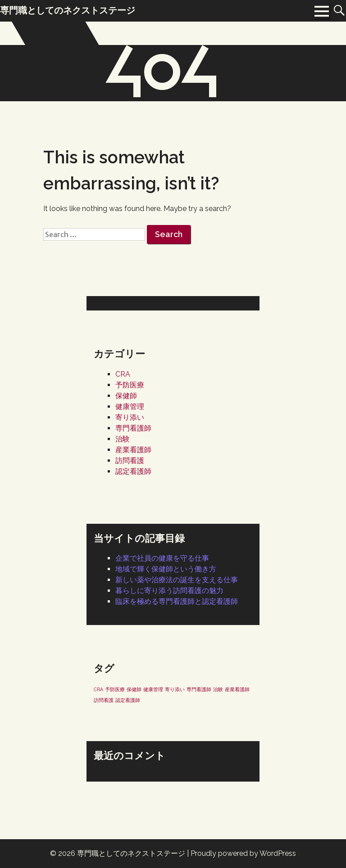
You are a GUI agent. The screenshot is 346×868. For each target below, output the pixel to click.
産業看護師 (133, 450)
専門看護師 (133, 428)
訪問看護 (130, 461)
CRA (123, 374)
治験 (123, 439)
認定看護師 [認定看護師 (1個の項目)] (128, 700)
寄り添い (130, 417)
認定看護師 (133, 471)
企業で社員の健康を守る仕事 (162, 558)
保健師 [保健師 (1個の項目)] (134, 689)
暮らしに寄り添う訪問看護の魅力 (169, 591)
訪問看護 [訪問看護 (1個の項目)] (104, 700)
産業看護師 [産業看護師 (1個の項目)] (237, 689)
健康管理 (130, 407)
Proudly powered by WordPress (243, 853)
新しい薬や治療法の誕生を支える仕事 (177, 580)
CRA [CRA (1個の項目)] (98, 689)
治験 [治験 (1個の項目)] (218, 689)
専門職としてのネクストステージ (131, 853)
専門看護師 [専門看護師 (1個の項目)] (199, 689)
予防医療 (130, 385)
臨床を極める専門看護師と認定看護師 (177, 601)
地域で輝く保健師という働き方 (166, 569)
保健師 (126, 396)
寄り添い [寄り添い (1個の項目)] (175, 689)
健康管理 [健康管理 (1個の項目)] (153, 689)
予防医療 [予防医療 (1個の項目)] (115, 689)
